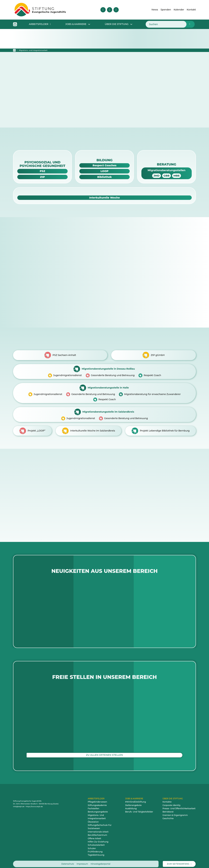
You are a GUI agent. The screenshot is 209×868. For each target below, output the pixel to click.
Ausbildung (131, 805)
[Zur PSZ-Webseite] (42, 171)
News (155, 10)
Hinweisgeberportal (100, 861)
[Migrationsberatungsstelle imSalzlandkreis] (104, 412)
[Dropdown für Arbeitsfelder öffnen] (50, 24)
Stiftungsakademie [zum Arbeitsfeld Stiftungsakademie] (97, 802)
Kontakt (191, 10)
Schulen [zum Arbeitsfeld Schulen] (92, 845)
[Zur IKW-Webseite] (104, 198)
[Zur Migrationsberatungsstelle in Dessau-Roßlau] (104, 370)
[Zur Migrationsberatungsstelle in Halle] (104, 391)
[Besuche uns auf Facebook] (103, 10)
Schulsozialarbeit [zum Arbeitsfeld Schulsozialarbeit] (96, 842)
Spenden (166, 10)
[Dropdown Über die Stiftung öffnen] (131, 24)
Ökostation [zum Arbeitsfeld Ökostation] (93, 819)
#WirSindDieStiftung (135, 799)
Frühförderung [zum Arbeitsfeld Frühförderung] (95, 849)
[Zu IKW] (89, 428)
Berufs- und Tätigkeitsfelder (139, 809)
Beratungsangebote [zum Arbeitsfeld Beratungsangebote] (98, 809)
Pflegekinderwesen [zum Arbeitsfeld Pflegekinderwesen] (97, 799)
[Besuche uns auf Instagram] (110, 10)
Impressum (82, 861)
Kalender (179, 10)
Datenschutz (68, 861)
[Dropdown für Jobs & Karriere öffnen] (89, 24)
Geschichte (168, 815)
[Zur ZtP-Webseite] (42, 177)
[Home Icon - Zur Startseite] (15, 24)
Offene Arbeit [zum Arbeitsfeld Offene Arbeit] (95, 835)
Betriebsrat (168, 809)
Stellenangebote (133, 802)
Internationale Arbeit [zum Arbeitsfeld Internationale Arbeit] (98, 829)
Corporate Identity (171, 802)
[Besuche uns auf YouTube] (116, 10)
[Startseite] (14, 50)
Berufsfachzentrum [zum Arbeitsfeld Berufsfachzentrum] (97, 832)
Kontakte (167, 799)
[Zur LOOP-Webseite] (104, 171)
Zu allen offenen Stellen (104, 752)
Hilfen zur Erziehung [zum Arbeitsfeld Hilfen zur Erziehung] (98, 839)
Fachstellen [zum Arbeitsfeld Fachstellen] (94, 805)
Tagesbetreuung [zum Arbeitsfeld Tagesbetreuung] (96, 852)
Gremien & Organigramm (175, 812)
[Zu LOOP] (32, 428)
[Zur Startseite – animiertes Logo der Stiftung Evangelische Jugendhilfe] (40, 10)
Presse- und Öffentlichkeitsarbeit (179, 805)
